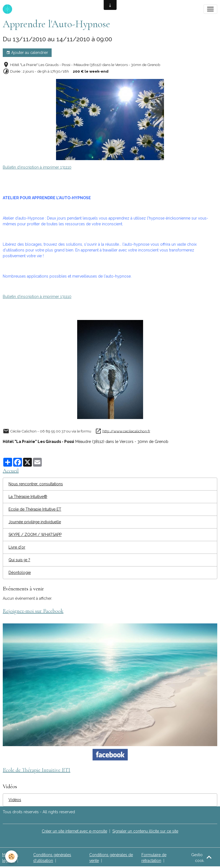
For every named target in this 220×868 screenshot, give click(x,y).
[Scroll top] (209, 857)
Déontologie (20, 573)
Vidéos (15, 800)
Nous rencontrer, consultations (36, 484)
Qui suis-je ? (19, 560)
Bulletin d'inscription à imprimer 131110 (37, 167)
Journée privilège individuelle (35, 522)
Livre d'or (17, 547)
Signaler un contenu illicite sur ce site (145, 831)
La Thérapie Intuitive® (28, 497)
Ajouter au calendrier (27, 53)
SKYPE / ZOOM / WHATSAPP (35, 535)
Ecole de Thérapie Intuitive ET (35, 509)
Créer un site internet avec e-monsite (74, 831)
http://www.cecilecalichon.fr (126, 431)
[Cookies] (12, 857)
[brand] (9, 9)
